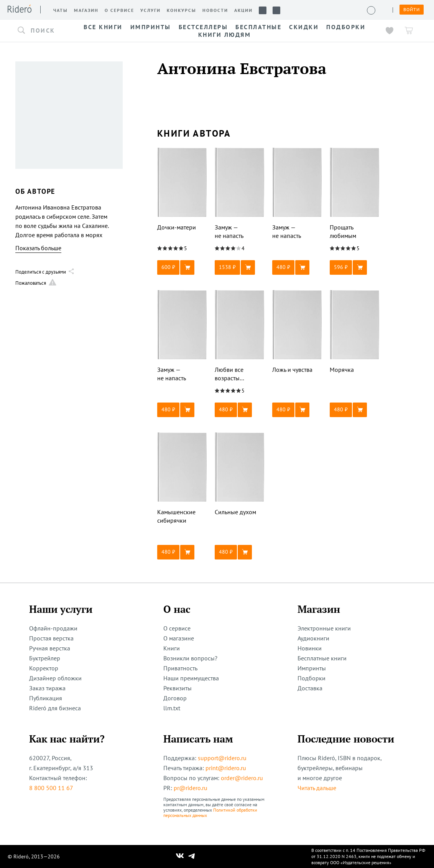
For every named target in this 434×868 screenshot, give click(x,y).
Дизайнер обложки (55, 678)
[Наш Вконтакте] (180, 856)
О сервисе (177, 628)
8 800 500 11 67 (51, 788)
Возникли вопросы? (190, 658)
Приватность (180, 668)
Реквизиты (178, 688)
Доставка (310, 688)
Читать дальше (317, 788)
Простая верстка (51, 638)
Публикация (46, 698)
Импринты (312, 668)
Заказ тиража (47, 688)
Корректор (44, 668)
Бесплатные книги (322, 658)
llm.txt (172, 708)
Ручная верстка (50, 648)
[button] (42, 31)
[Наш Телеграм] (192, 856)
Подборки (312, 678)
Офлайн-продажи (53, 628)
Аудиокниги (313, 638)
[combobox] (42, 31)
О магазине (179, 638)
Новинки (310, 648)
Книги (172, 648)
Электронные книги (324, 628)
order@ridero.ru (242, 778)
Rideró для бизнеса (55, 708)
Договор (175, 698)
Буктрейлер (45, 658)
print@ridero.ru (226, 768)
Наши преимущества (191, 678)
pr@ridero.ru (191, 788)
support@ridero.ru (222, 758)
